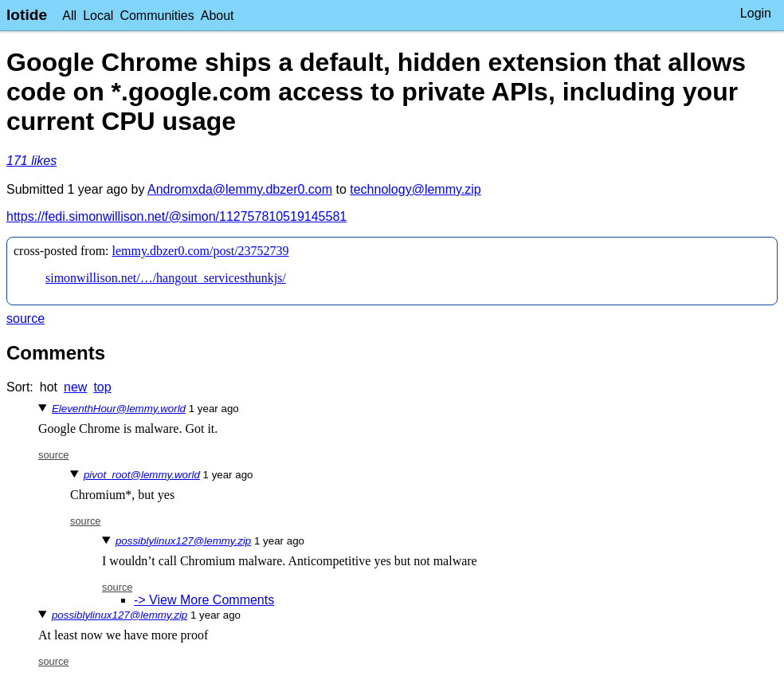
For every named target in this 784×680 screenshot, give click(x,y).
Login (756, 13)
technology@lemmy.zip (415, 189)
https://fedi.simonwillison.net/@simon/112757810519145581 (176, 216)
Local (98, 16)
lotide (27, 15)
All (69, 16)
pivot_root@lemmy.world (142, 475)
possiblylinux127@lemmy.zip (183, 541)
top (102, 387)
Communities (157, 16)
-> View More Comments (204, 600)
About (218, 16)
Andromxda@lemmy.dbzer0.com (240, 189)
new (75, 387)
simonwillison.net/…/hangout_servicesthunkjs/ (166, 278)
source (25, 318)
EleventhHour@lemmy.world (119, 409)
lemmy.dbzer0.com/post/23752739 (201, 251)
